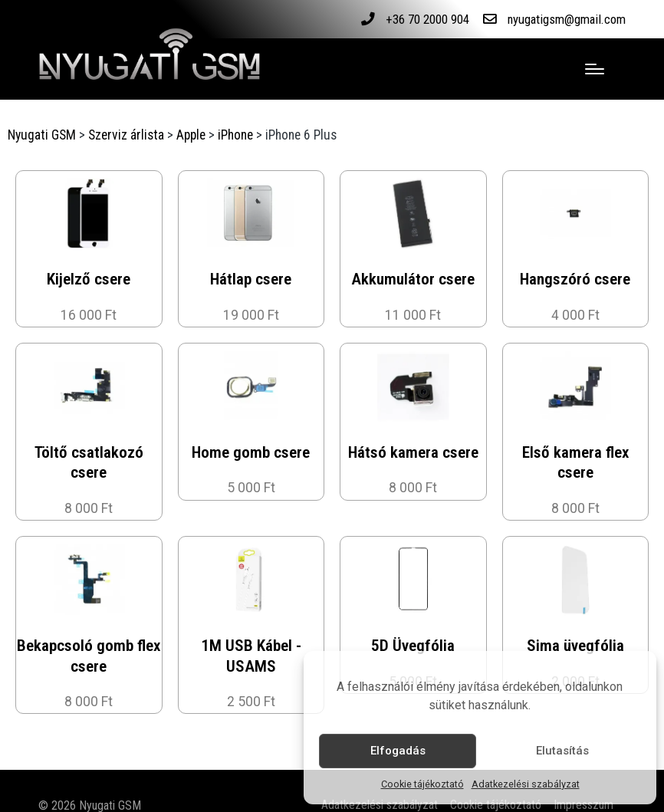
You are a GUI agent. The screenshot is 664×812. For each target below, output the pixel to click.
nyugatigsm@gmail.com (562, 19)
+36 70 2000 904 (413, 19)
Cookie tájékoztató (422, 784)
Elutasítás (562, 751)
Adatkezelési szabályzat (526, 784)
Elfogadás (398, 751)
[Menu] (595, 69)
